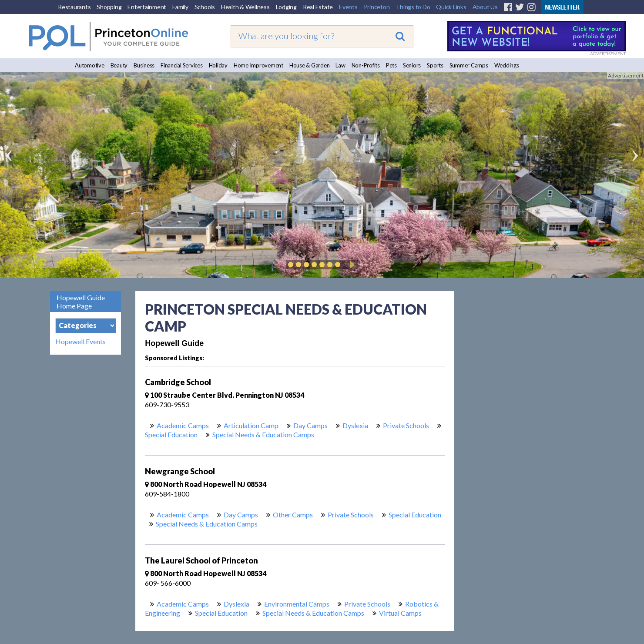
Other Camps (293, 515)
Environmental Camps (297, 604)
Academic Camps (183, 425)
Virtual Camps (400, 613)
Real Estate (318, 7)
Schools (205, 7)
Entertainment (147, 7)
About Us (485, 7)
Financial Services (182, 65)
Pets (391, 65)
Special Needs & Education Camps (263, 434)
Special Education (171, 434)
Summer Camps (469, 65)
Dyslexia (355, 425)
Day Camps (310, 425)
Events (348, 7)
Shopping (109, 7)
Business (144, 65)
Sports (435, 65)
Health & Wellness (245, 7)
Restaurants (74, 7)
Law (340, 65)
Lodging (286, 7)
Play (351, 265)
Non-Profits (366, 65)
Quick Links (451, 7)
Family (180, 7)
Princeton (377, 7)
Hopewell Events (80, 342)
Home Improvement (258, 65)
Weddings (507, 65)
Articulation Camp (251, 425)
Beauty (119, 65)
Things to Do (413, 7)
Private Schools (406, 425)
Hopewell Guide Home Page (81, 302)
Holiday (218, 65)
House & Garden (310, 65)
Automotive (90, 65)
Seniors (412, 65)
